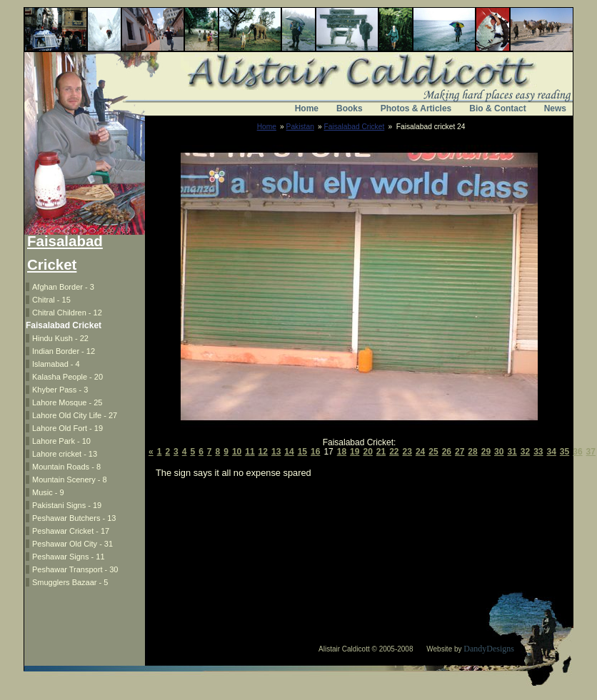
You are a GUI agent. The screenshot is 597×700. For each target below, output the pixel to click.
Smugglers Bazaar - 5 (70, 582)
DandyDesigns (489, 649)
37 (591, 452)
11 (250, 452)
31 (512, 452)
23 (407, 452)
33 (538, 452)
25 (433, 452)
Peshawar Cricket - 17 (71, 531)
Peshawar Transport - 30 (75, 569)
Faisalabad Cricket (355, 127)
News (555, 108)
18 (342, 452)
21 (381, 452)
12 (263, 452)
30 (499, 452)
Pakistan (300, 127)
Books (350, 108)
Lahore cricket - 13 (65, 454)
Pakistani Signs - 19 (67, 505)
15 (302, 452)
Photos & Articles (416, 108)
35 (565, 452)
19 (355, 452)
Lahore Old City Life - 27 (75, 415)
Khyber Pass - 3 (60, 390)
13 (276, 452)
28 (472, 452)
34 (552, 452)
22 (394, 452)
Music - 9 (48, 492)
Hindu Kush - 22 (60, 338)
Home (307, 108)
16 (315, 452)
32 (525, 452)
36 (577, 452)
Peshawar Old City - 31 (72, 544)
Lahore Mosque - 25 (67, 402)
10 (237, 452)
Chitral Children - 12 (67, 313)
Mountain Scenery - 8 (70, 480)
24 (420, 452)
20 (367, 452)
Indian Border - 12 (64, 351)
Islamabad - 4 (56, 364)
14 (289, 452)
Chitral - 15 (51, 300)
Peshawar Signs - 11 (69, 557)
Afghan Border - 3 (63, 287)
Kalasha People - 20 (67, 377)
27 (460, 452)
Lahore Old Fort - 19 (67, 428)
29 (486, 452)
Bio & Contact (497, 108)
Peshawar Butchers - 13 (74, 518)
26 (447, 452)
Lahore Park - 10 (61, 441)
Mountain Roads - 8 (66, 467)
